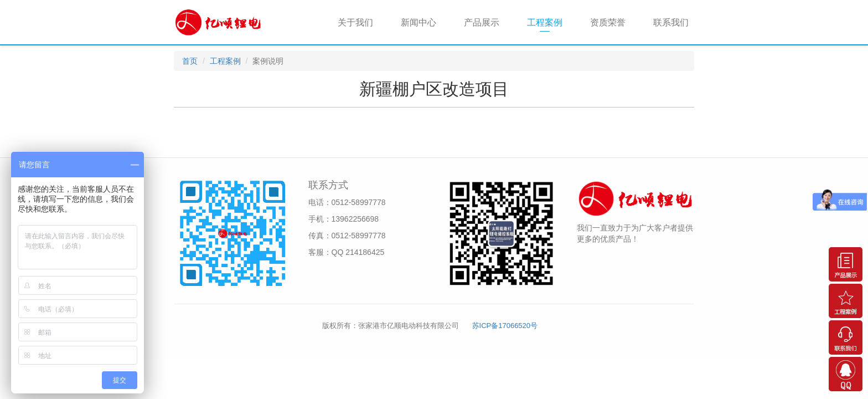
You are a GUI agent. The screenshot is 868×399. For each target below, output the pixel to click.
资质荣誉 (608, 22)
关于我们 (355, 22)
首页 (190, 61)
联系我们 (671, 22)
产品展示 (482, 22)
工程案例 (545, 22)
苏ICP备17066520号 (505, 326)
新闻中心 (418, 22)
